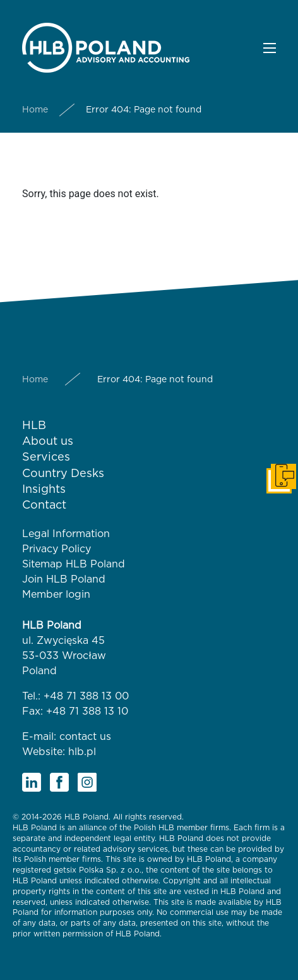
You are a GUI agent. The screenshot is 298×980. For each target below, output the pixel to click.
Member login (56, 595)
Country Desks (63, 474)
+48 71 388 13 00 (86, 696)
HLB (34, 426)
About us (48, 442)
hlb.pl (82, 752)
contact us (85, 737)
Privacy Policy (57, 549)
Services (46, 457)
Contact (44, 505)
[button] (270, 48)
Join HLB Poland (64, 579)
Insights (44, 490)
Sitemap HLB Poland (74, 564)
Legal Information (66, 534)
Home (35, 110)
